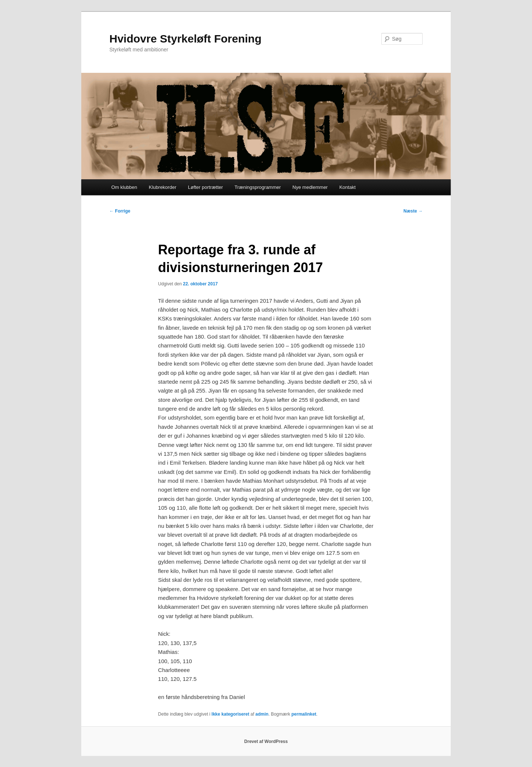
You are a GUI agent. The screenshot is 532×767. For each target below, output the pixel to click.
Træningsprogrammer (258, 187)
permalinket (304, 714)
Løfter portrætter (206, 187)
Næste (413, 211)
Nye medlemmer (310, 187)
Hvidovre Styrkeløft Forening (185, 39)
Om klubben (124, 187)
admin (262, 714)
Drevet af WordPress (266, 741)
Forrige (120, 211)
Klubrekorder (163, 187)
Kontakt (347, 187)
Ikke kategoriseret (231, 714)
